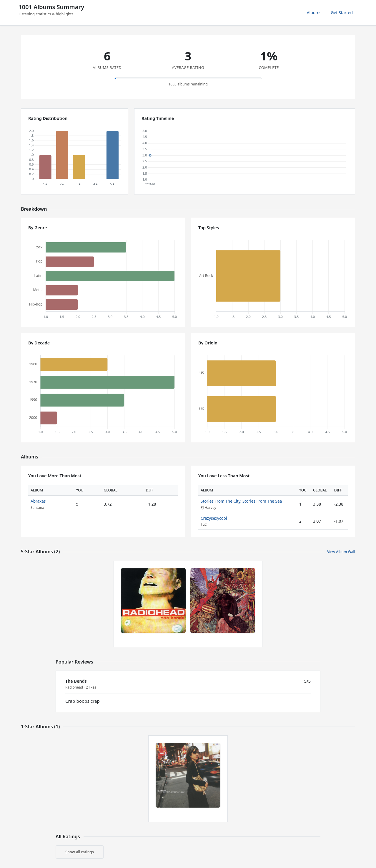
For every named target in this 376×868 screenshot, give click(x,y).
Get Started (342, 13)
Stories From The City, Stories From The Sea (241, 501)
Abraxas (38, 501)
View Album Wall (341, 552)
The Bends (76, 681)
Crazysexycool (214, 518)
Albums (314, 13)
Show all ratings (80, 852)
